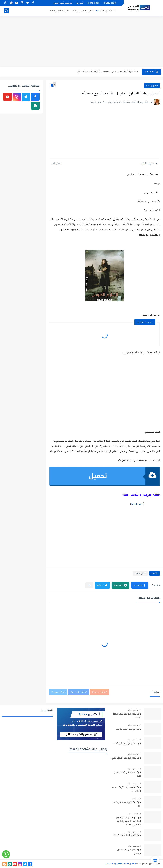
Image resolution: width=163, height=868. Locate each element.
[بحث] (6, 11)
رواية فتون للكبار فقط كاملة (128, 835)
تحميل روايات (152, 86)
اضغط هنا (137, 504)
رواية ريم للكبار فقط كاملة (129, 729)
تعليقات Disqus (58, 692)
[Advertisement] (81, 42)
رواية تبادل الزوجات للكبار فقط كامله (127, 716)
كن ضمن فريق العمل (63, 3)
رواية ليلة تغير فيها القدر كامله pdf (127, 804)
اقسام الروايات (108, 11)
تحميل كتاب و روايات (82, 11)
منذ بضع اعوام (133, 710)
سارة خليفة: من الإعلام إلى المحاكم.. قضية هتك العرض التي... (107, 72)
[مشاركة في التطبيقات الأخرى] (89, 585)
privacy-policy (110, 3)
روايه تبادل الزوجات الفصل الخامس (129, 852)
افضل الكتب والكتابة (59, 11)
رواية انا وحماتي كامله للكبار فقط (128, 774)
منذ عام (136, 799)
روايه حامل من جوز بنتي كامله (127, 744)
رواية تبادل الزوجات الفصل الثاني (126, 758)
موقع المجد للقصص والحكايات (121, 864)
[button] (140, 585)
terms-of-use (93, 3)
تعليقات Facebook (79, 692)
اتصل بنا (80, 3)
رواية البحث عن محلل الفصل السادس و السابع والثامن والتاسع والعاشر (128, 821)
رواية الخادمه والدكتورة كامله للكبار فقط (127, 789)
